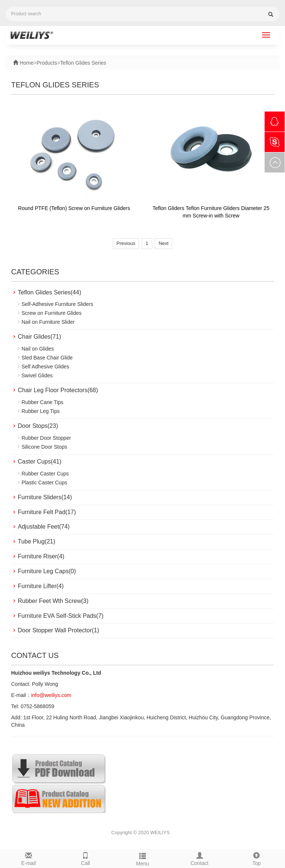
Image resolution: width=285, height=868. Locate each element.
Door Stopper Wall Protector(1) (58, 630)
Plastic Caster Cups (44, 483)
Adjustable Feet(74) (44, 527)
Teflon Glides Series (83, 63)
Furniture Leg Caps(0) (47, 571)
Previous (126, 243)
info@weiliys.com (51, 695)
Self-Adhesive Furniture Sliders (57, 304)
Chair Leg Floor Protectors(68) (58, 390)
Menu (142, 858)
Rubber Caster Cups (45, 474)
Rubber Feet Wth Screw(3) (53, 601)
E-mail (29, 858)
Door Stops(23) (38, 426)
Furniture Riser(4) (41, 556)
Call (86, 858)
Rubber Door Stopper (46, 438)
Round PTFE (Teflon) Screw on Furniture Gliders (74, 208)
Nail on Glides (38, 349)
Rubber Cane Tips (42, 402)
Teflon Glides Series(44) (50, 292)
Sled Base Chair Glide (47, 358)
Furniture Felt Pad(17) (47, 512)
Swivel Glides (37, 375)
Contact (200, 858)
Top (256, 858)
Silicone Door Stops (44, 447)
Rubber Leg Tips (41, 411)
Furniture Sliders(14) (45, 497)
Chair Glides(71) (39, 337)
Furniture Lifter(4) (41, 586)
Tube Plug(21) (37, 541)
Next (163, 243)
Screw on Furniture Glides (52, 313)
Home (26, 63)
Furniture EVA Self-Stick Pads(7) (61, 616)
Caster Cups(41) (40, 462)
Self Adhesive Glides (45, 367)
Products (47, 63)
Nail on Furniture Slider (48, 322)
